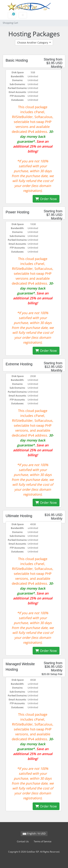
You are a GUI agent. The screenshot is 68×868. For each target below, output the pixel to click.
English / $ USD (34, 833)
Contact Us (23, 841)
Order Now (46, 199)
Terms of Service (43, 841)
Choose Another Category (33, 43)
